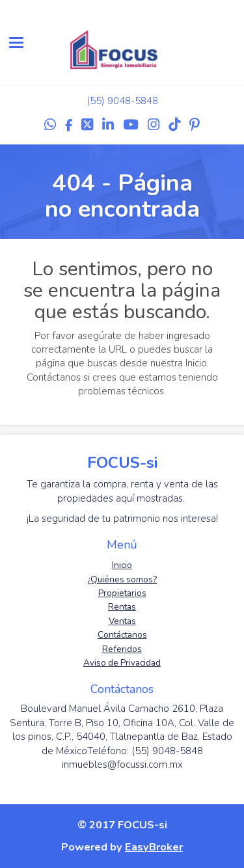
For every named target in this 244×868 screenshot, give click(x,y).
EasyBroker (154, 847)
